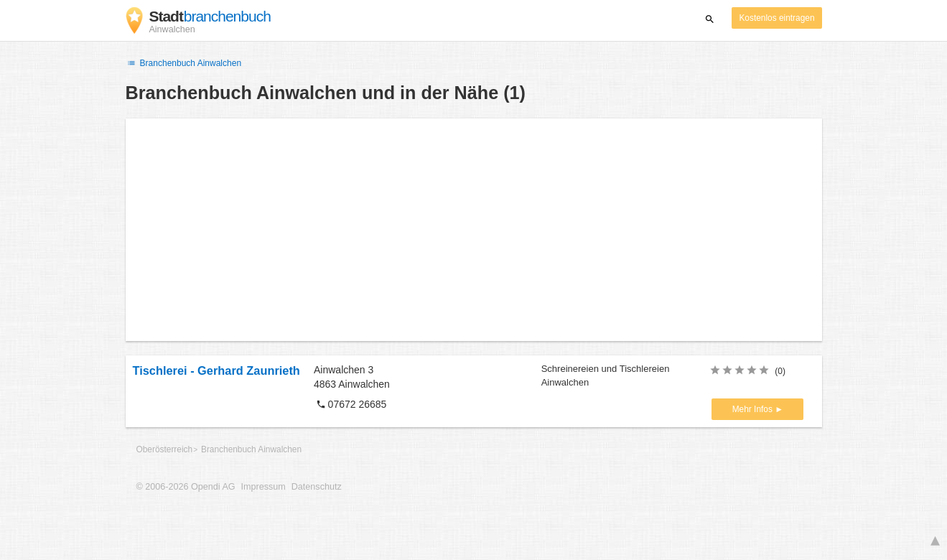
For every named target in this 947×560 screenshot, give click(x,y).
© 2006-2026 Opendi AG (186, 487)
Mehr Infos (754, 409)
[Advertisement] (474, 230)
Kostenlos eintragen (776, 18)
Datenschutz (317, 487)
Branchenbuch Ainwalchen (184, 63)
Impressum (263, 487)
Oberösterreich (165, 449)
